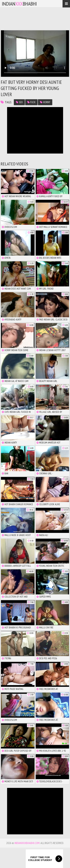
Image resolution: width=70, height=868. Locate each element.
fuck (31, 102)
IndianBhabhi (19, 4)
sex (19, 102)
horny (45, 102)
